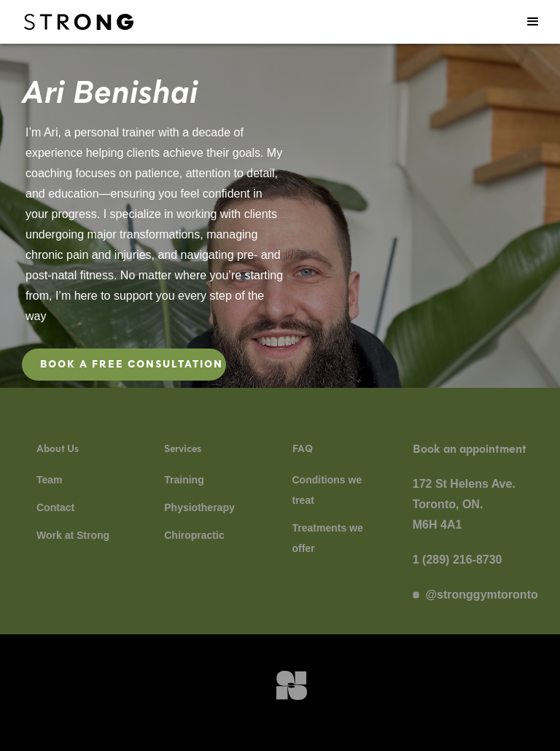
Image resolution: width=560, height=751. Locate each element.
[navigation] (79, 22)
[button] (533, 22)
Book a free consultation (132, 364)
